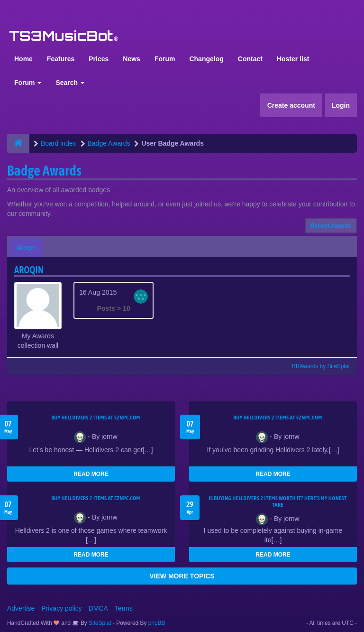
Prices (99, 59)
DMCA (98, 608)
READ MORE (91, 474)
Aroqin (26, 248)
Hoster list (293, 59)
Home (23, 59)
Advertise (21, 608)
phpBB (157, 623)
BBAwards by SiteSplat (317, 366)
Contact (250, 59)
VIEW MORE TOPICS (182, 576)
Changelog (206, 59)
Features (61, 59)
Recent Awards (331, 226)
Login (341, 105)
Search (70, 83)
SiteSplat (99, 623)
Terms (124, 608)
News (132, 59)
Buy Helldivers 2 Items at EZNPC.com (96, 418)
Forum (165, 59)
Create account (291, 105)
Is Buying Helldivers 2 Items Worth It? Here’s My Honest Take (278, 502)
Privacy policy (62, 608)
